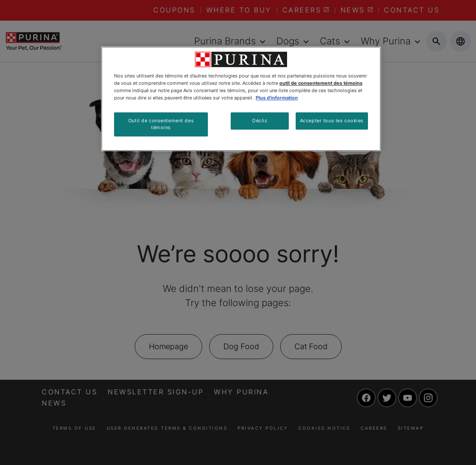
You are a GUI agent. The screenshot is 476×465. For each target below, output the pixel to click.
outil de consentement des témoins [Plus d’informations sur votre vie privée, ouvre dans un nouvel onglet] (321, 83)
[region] (241, 99)
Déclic (260, 121)
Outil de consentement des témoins (161, 124)
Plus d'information (277, 98)
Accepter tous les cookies (332, 121)
